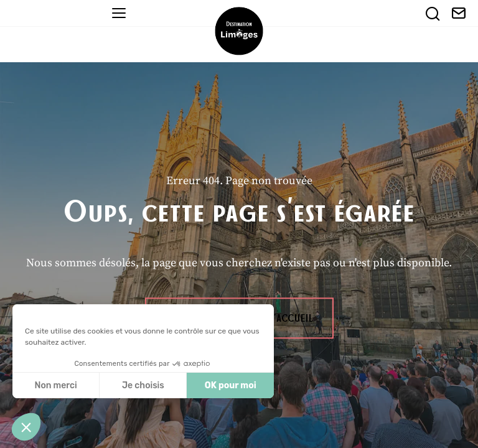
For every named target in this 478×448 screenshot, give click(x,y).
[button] (26, 427)
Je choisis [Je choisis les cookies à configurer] (143, 385)
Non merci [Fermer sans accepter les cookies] (55, 385)
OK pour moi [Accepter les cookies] (231, 385)
